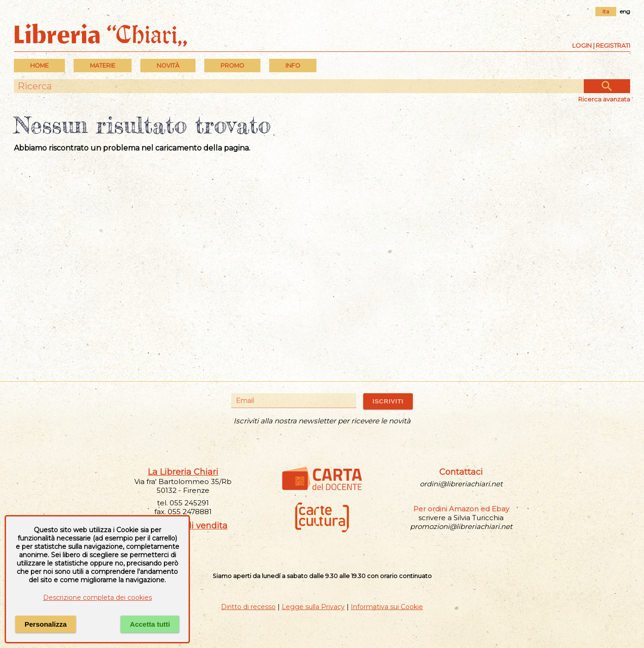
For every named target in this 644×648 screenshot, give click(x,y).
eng (625, 11)
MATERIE (103, 66)
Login (582, 45)
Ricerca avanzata (604, 99)
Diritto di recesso (248, 607)
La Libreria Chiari (183, 472)
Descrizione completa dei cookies (98, 598)
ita (606, 11)
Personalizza (46, 624)
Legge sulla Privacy (313, 607)
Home (39, 66)
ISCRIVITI (388, 401)
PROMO (232, 66)
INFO (293, 66)
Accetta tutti (150, 624)
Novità (168, 66)
